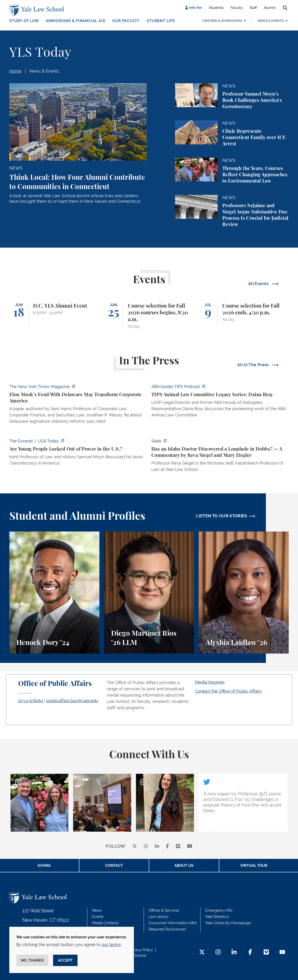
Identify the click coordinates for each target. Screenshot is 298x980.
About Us (184, 865)
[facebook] (168, 846)
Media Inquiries (210, 682)
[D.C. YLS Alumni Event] (54, 316)
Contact (114, 865)
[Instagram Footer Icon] (218, 952)
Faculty (237, 8)
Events (98, 917)
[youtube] (190, 846)
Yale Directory (217, 917)
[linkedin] (157, 846)
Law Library (159, 917)
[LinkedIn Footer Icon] (234, 952)
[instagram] (146, 846)
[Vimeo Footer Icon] (266, 952)
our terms (111, 945)
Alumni (270, 8)
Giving (44, 865)
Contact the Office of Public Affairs (228, 691)
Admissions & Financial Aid (76, 21)
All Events (259, 284)
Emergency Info (219, 910)
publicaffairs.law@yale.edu (72, 701)
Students (216, 8)
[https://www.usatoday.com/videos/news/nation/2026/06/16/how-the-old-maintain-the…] (78, 453)
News (97, 910)
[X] (135, 846)
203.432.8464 (31, 701)
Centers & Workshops (222, 21)
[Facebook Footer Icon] (250, 952)
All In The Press (254, 365)
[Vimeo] (178, 846)
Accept (65, 960)
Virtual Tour (254, 865)
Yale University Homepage (228, 923)
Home (15, 71)
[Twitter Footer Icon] (202, 952)
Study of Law (24, 21)
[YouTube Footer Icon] (282, 952)
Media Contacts (105, 923)
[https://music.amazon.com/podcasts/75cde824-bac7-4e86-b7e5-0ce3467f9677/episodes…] (220, 402)
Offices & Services (164, 910)
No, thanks (32, 960)
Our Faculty (126, 21)
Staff (253, 8)
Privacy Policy (141, 950)
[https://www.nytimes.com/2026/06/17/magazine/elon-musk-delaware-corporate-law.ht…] (78, 405)
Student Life (161, 21)
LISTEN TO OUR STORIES (222, 516)
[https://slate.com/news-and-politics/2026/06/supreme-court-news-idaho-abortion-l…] (220, 457)
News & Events (271, 21)
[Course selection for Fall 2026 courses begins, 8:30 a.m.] (149, 316)
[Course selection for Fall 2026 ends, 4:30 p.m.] (244, 316)
